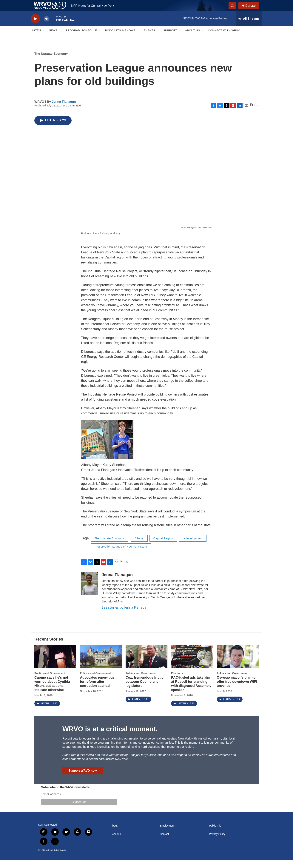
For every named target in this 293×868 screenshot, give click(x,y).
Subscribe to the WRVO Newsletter (66, 796)
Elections (177, 682)
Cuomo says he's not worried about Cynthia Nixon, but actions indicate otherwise (52, 692)
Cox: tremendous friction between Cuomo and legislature (146, 690)
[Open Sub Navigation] (44, 39)
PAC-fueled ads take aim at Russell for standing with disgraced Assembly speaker (191, 692)
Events (149, 39)
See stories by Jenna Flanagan (125, 616)
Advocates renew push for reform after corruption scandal (98, 690)
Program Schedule (81, 39)
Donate (253, 10)
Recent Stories (49, 648)
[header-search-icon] (234, 10)
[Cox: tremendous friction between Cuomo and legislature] (146, 665)
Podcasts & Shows (120, 39)
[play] (35, 27)
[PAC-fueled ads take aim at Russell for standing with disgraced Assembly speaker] (192, 665)
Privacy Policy (217, 843)
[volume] (47, 27)
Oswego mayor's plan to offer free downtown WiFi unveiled (237, 690)
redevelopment (193, 547)
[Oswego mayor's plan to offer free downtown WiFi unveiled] (238, 665)
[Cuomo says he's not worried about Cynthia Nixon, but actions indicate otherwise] (55, 665)
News (53, 39)
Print (254, 113)
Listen (36, 39)
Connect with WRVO (224, 39)
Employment (167, 834)
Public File (215, 834)
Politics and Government (50, 682)
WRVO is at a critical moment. (110, 737)
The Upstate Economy (51, 62)
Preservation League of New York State (121, 555)
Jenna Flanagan (64, 110)
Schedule (116, 843)
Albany (139, 547)
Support (170, 39)
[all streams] (249, 27)
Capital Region (163, 547)
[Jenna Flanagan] (90, 592)
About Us (193, 39)
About (114, 834)
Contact (164, 843)
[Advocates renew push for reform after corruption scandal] (101, 665)
